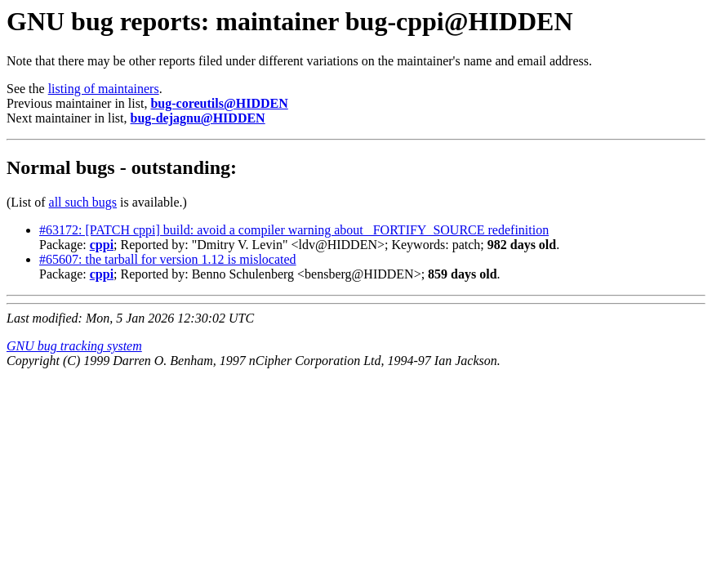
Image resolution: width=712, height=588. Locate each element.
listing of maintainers (104, 89)
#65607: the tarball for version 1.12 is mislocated (168, 259)
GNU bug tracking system (74, 346)
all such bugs (83, 202)
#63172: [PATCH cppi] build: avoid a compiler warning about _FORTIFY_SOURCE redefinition (294, 230)
